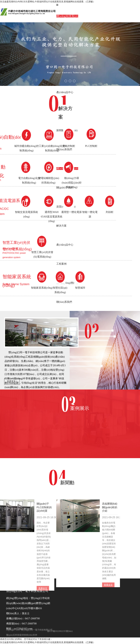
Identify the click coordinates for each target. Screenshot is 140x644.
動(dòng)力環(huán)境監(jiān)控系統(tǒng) (72, 183)
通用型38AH (52, 217)
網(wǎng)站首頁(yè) (67, 16)
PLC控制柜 (91, 146)
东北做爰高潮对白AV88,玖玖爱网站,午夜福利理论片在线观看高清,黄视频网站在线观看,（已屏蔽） (48, 2)
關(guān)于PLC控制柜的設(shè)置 (44, 507)
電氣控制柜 (69, 146)
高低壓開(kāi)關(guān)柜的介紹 (110, 507)
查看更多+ (12, 381)
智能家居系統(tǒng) (42, 288)
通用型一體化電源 (71, 212)
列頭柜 (110, 212)
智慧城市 (80, 288)
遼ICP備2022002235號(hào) (60, 631)
